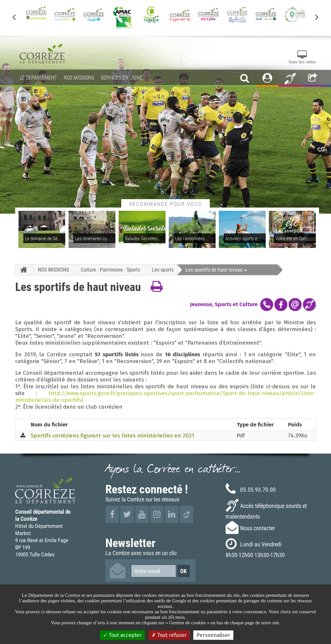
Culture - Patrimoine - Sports (110, 270)
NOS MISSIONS (53, 270)
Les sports (163, 270)
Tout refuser (169, 635)
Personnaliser (213, 635)
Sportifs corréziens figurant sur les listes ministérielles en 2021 (112, 436)
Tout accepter (122, 635)
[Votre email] (154, 571)
